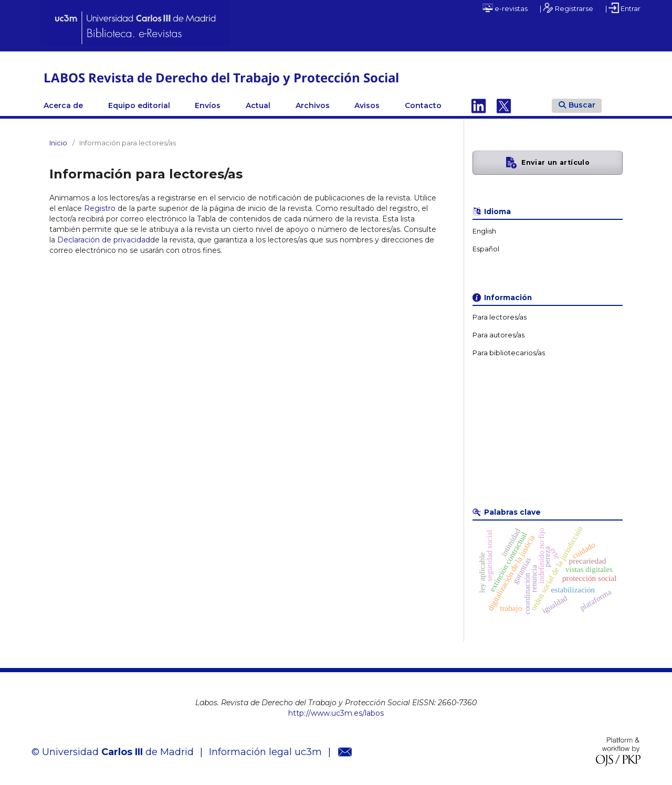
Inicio (58, 143)
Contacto (423, 105)
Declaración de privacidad (104, 240)
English (484, 231)
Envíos (208, 105)
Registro (100, 208)
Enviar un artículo (555, 162)
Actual (258, 105)
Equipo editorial (139, 105)
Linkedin (479, 105)
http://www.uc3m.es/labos (336, 713)
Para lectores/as (500, 317)
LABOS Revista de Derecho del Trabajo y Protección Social (221, 77)
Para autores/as (498, 335)
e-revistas (505, 8)
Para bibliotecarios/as (509, 353)
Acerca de (63, 105)
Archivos (313, 105)
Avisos (367, 105)
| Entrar (623, 8)
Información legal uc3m (265, 752)
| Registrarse (566, 8)
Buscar (577, 105)
